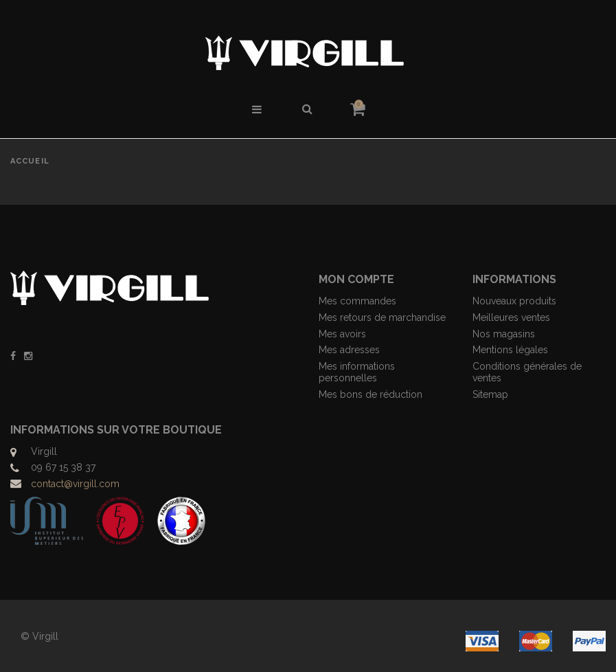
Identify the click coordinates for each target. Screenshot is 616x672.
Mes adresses (349, 350)
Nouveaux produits (514, 301)
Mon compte (356, 279)
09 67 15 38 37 (63, 467)
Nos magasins (504, 334)
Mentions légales (510, 350)
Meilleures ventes (511, 317)
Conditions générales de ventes (527, 372)
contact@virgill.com (75, 484)
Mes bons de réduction (370, 394)
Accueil (30, 161)
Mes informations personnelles (357, 372)
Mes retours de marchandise (382, 317)
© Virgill (39, 636)
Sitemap (490, 394)
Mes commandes (357, 301)
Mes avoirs (342, 334)
